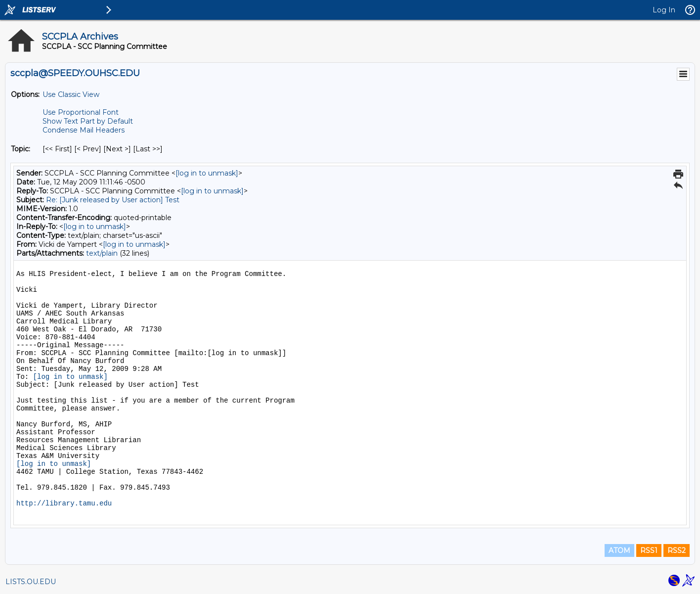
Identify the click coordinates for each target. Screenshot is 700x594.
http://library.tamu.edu (64, 503)
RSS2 (677, 550)
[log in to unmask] (207, 173)
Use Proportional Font (81, 112)
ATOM (619, 550)
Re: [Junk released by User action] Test (113, 200)
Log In (664, 10)
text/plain (102, 253)
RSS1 (649, 550)
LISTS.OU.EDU (31, 582)
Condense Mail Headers (84, 130)
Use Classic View (71, 94)
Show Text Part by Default (88, 121)
